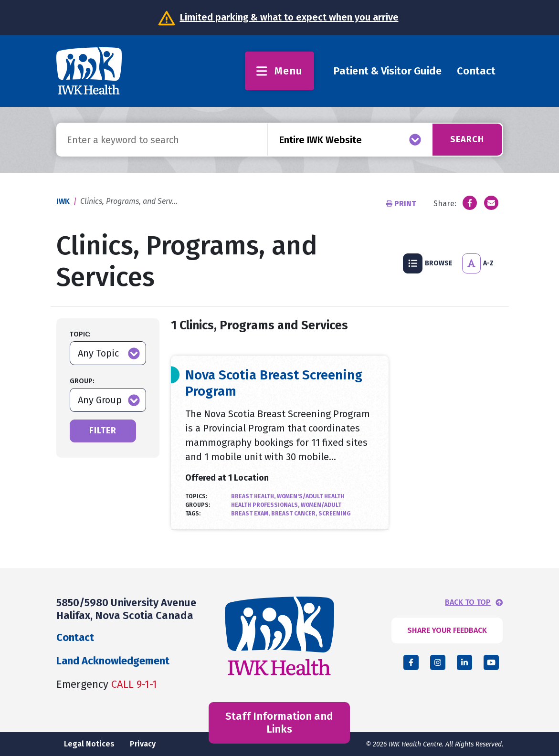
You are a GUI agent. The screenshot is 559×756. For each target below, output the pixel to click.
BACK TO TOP (468, 602)
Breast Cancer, (295, 514)
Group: (82, 381)
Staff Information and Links (279, 722)
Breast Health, (254, 496)
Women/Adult (321, 505)
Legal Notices (89, 744)
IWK (63, 201)
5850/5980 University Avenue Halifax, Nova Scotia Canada (126, 609)
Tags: (193, 514)
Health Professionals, (266, 505)
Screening (335, 514)
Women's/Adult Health (311, 496)
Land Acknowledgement (113, 661)
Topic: (80, 334)
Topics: (196, 496)
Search (467, 139)
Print (402, 204)
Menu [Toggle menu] (279, 71)
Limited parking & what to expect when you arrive (289, 17)
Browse (428, 263)
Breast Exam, (251, 514)
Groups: (198, 505)
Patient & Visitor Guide (387, 71)
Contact (476, 71)
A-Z (478, 263)
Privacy (143, 744)
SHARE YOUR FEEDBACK (447, 630)
